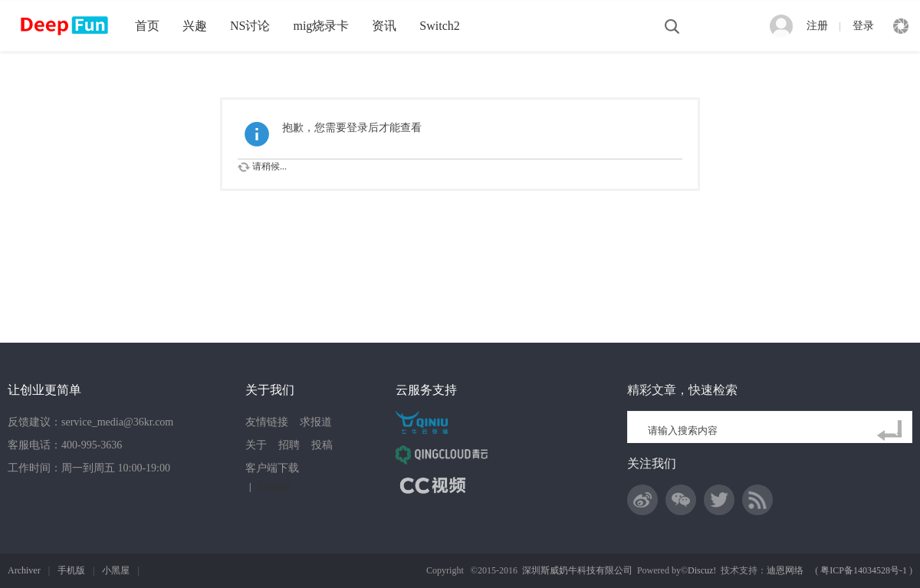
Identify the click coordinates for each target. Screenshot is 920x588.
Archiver (24, 570)
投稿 (322, 445)
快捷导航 (901, 26)
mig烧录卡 (321, 26)
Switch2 (439, 26)
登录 (863, 26)
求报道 (316, 422)
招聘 (289, 445)
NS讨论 (250, 26)
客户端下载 (272, 468)
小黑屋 (116, 570)
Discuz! (702, 570)
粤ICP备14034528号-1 (864, 570)
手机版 (71, 570)
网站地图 (273, 487)
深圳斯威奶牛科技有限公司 (577, 570)
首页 (147, 26)
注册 (817, 26)
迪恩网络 (785, 570)
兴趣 (195, 26)
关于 (256, 445)
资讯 (384, 26)
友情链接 (267, 422)
